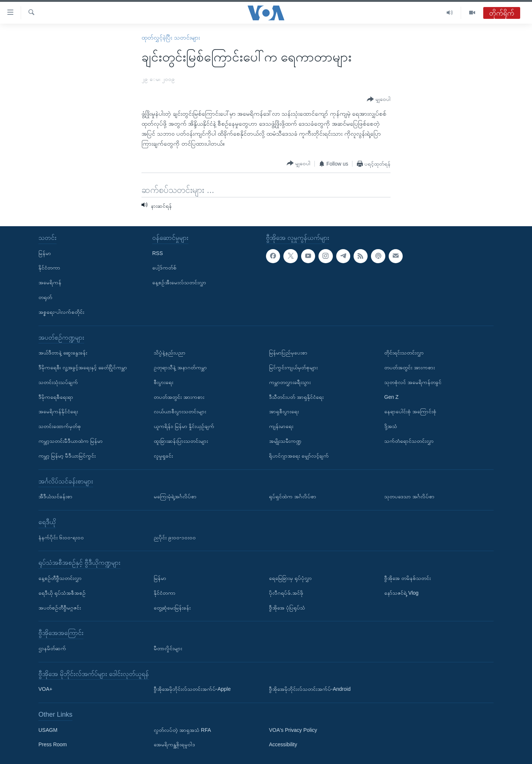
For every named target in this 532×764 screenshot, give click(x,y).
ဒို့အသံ (391, 426)
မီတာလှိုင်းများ (168, 648)
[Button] (379, 100)
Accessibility (283, 745)
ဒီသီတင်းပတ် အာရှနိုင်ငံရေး (296, 397)
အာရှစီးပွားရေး (284, 411)
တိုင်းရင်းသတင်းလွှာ (404, 353)
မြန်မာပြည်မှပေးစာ (288, 353)
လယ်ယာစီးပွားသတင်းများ (180, 411)
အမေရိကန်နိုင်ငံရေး (58, 411)
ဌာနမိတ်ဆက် (52, 648)
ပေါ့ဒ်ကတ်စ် (164, 268)
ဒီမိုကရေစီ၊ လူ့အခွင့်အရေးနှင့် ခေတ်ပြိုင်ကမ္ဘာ (83, 367)
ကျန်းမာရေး (281, 426)
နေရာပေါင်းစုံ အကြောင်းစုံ (410, 411)
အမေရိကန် (50, 282)
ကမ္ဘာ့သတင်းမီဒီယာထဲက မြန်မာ (71, 441)
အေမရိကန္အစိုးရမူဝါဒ (174, 745)
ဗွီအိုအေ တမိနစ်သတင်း (407, 578)
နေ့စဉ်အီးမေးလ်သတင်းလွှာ (179, 282)
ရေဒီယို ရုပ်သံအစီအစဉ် (62, 593)
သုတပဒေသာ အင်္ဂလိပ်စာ (409, 496)
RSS (158, 253)
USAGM (48, 730)
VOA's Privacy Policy (293, 730)
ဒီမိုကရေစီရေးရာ (56, 397)
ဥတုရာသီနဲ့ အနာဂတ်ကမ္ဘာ (180, 367)
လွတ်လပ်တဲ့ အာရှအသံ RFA (182, 730)
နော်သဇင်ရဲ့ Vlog (401, 593)
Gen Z (391, 397)
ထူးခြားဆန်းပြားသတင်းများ (181, 441)
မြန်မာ (45, 253)
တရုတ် (45, 297)
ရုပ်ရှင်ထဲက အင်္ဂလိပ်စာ (293, 496)
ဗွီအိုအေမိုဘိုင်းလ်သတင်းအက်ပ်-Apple (192, 689)
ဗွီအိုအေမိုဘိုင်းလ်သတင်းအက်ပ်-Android (310, 689)
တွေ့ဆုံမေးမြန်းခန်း (172, 608)
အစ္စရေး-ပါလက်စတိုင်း (61, 312)
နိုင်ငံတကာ (49, 268)
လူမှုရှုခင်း (163, 456)
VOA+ (45, 689)
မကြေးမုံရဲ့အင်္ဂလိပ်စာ (175, 496)
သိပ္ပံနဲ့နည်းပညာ (170, 353)
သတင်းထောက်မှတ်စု (60, 426)
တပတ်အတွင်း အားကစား (179, 397)
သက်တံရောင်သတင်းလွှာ (409, 441)
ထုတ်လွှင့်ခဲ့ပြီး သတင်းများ (170, 38)
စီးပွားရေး (163, 382)
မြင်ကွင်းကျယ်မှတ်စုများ (293, 367)
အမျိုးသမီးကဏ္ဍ (285, 441)
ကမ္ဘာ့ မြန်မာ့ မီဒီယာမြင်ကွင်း (67, 456)
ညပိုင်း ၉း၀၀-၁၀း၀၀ (175, 537)
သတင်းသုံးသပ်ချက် (58, 382)
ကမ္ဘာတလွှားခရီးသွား (290, 382)
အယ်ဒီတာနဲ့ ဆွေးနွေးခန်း (63, 353)
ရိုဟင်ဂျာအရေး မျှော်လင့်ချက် (299, 456)
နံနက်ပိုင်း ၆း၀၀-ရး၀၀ (61, 537)
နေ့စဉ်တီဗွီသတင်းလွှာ (60, 578)
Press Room (53, 745)
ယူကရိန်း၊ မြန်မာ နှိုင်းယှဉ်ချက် (184, 426)
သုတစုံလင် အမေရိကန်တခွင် (413, 382)
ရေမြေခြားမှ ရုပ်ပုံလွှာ (290, 578)
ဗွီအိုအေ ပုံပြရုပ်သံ (287, 608)
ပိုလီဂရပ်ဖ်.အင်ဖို (286, 593)
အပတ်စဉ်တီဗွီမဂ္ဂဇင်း (60, 608)
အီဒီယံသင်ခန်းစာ (55, 496)
